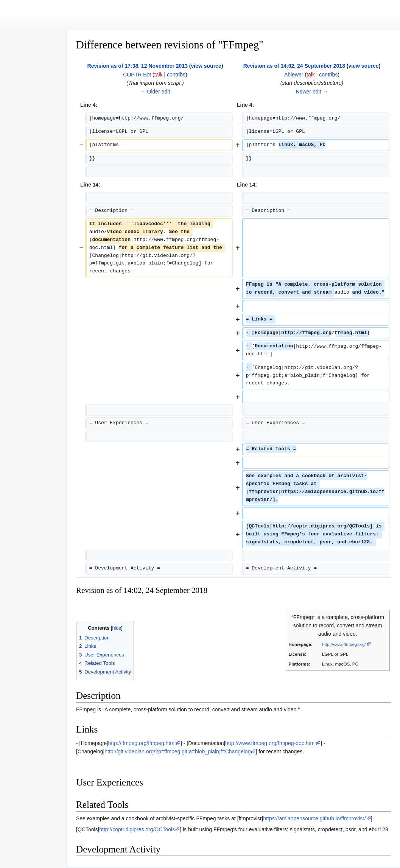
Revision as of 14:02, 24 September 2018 (294, 66)
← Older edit (155, 92)
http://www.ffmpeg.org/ (344, 644)
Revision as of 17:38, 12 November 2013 (138, 66)
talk (159, 75)
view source (206, 66)
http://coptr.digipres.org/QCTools (137, 829)
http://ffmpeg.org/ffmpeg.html (142, 743)
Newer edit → (312, 92)
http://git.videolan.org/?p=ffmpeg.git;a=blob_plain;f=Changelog (177, 751)
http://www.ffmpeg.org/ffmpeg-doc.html (270, 743)
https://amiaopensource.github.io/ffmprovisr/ (314, 818)
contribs (176, 75)
